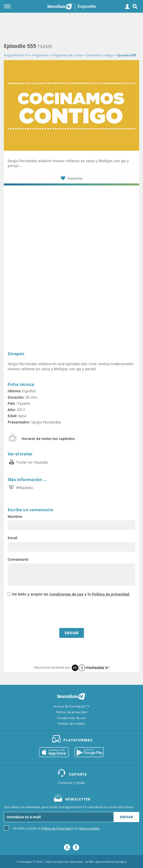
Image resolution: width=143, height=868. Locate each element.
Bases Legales (89, 828)
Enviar (126, 817)
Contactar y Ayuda (71, 783)
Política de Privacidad (56, 828)
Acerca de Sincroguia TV (71, 706)
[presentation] (46, 613)
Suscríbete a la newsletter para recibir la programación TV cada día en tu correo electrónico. (69, 807)
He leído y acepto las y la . (71, 594)
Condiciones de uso (66, 594)
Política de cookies (71, 724)
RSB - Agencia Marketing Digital (108, 862)
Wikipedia (20, 488)
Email (12, 538)
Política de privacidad (110, 594)
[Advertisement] (71, 28)
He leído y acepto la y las (56, 828)
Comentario (18, 559)
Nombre (15, 516)
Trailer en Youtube (28, 462)
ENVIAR (72, 633)
